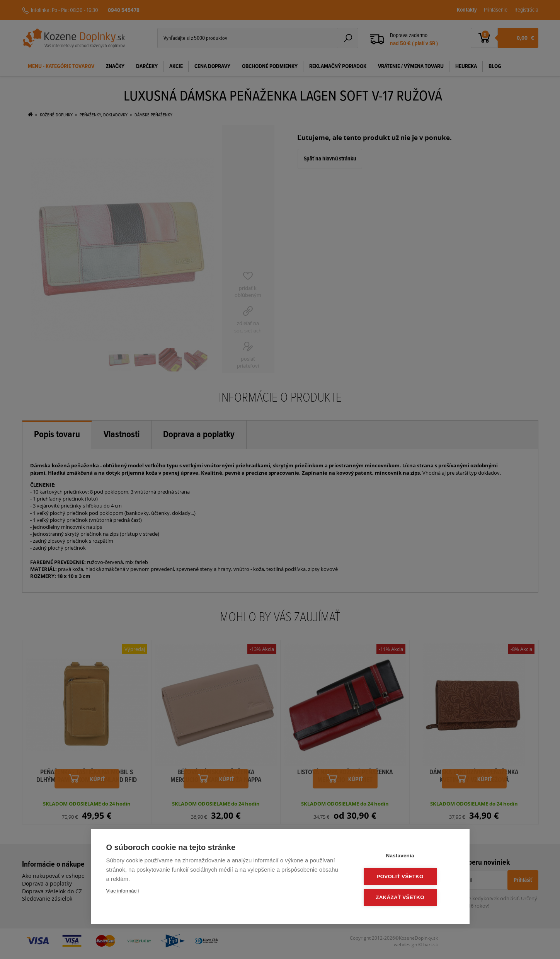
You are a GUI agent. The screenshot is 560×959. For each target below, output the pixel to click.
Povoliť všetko (407, 877)
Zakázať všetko (407, 898)
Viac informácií (123, 892)
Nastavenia (407, 857)
